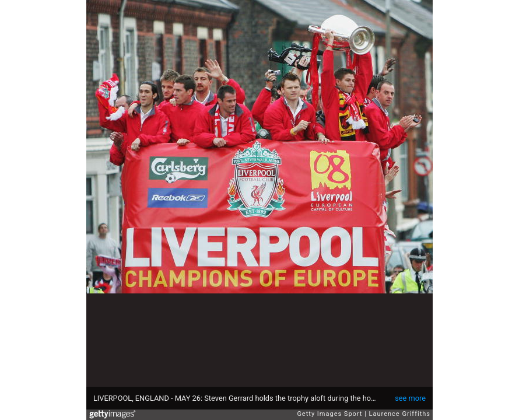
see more (410, 398)
